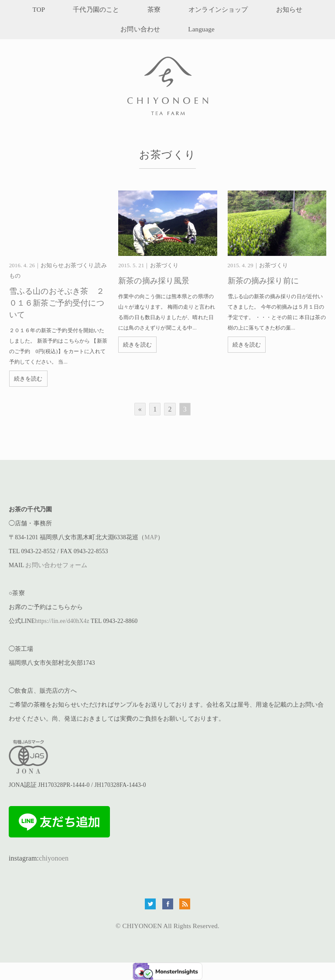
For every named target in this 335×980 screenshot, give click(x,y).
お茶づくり (79, 265)
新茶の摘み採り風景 (154, 281)
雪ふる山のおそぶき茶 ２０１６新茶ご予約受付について (57, 303)
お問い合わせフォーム (56, 565)
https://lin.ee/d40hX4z (62, 621)
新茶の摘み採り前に (263, 281)
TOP (39, 10)
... (66, 362)
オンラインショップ (218, 10)
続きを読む (28, 379)
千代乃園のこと (96, 10)
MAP (151, 537)
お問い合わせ (140, 29)
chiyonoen (54, 858)
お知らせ (289, 10)
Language (201, 29)
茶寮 (154, 10)
